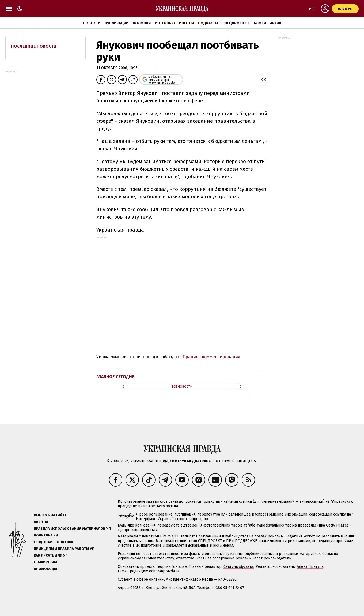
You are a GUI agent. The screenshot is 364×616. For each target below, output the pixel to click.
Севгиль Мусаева (239, 567)
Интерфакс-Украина (154, 519)
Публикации (117, 23)
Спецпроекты (236, 23)
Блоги (260, 23)
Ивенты (186, 23)
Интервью (165, 23)
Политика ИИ (46, 535)
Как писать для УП (51, 555)
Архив (276, 23)
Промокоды (45, 569)
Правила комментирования (211, 357)
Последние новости (34, 46)
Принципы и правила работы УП (64, 549)
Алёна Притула (310, 567)
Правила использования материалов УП (72, 529)
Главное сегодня (115, 377)
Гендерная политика (53, 542)
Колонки (142, 23)
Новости (92, 23)
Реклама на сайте (50, 515)
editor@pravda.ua (164, 571)
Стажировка (45, 562)
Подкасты (208, 23)
